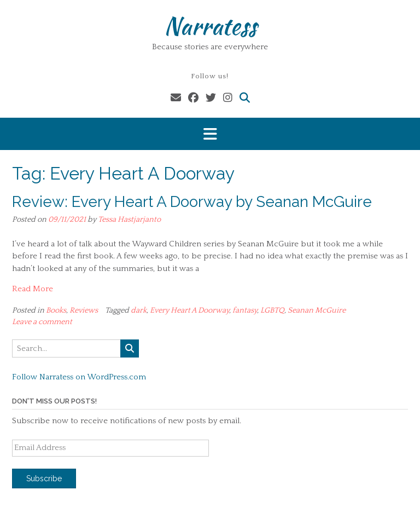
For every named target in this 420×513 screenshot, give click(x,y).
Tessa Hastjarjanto (129, 220)
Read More (33, 289)
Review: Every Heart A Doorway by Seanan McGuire (192, 202)
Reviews (84, 310)
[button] (210, 134)
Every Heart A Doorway (189, 310)
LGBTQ (272, 310)
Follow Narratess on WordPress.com (79, 377)
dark (139, 310)
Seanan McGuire (317, 310)
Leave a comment (42, 322)
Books (56, 310)
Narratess (210, 26)
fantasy (245, 310)
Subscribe (44, 479)
